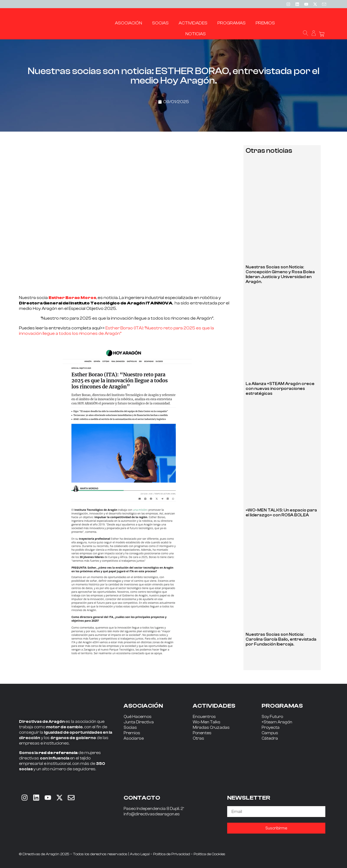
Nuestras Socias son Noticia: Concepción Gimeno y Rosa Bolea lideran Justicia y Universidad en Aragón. (280, 274)
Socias (130, 728)
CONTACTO (142, 798)
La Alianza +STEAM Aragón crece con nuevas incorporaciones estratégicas (280, 389)
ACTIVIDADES (214, 706)
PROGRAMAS (282, 706)
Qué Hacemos (138, 717)
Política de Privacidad (172, 854)
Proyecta (271, 728)
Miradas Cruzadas (211, 728)
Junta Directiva (139, 722)
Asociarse (134, 738)
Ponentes (202, 733)
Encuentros (204, 717)
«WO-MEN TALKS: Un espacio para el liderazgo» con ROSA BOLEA (281, 513)
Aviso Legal (140, 854)
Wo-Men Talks (207, 722)
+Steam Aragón (277, 722)
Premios (132, 733)
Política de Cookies (209, 854)
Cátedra (270, 738)
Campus (270, 733)
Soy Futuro (272, 717)
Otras (198, 738)
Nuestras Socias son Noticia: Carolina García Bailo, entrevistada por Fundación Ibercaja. (281, 639)
